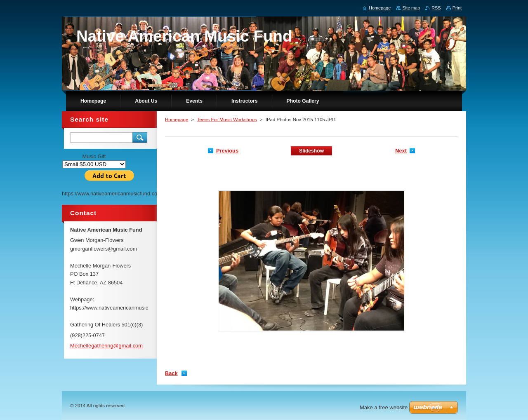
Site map (411, 8)
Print (457, 8)
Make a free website (384, 407)
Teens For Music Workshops (227, 120)
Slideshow (311, 151)
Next (401, 151)
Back (171, 373)
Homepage (177, 120)
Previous (227, 151)
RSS (436, 8)
